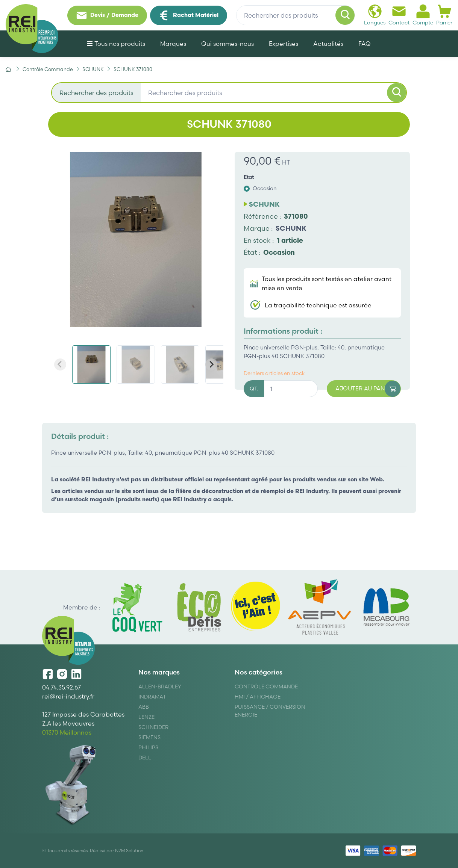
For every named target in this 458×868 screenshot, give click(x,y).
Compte (423, 15)
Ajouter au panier (368, 389)
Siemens (149, 737)
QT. (254, 389)
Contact (399, 15)
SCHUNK (291, 228)
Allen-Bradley (160, 687)
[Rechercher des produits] (296, 15)
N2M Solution (129, 851)
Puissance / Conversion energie (270, 711)
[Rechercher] (345, 15)
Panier (444, 15)
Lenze (146, 717)
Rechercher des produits (96, 93)
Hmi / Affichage (258, 697)
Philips (148, 747)
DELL (145, 758)
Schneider (153, 727)
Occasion (265, 188)
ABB (144, 707)
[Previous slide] (60, 364)
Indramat (152, 697)
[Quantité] (291, 389)
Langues (375, 15)
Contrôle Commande (266, 687)
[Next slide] (211, 364)
